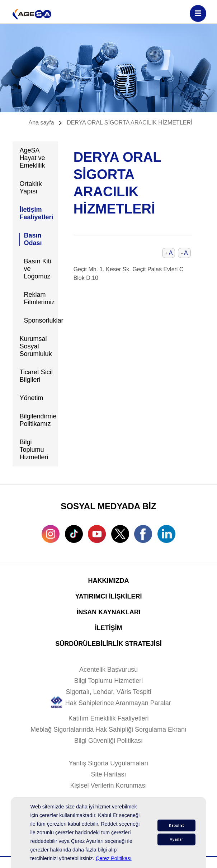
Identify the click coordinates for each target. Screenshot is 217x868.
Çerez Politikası (114, 858)
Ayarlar (176, 839)
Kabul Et (176, 825)
